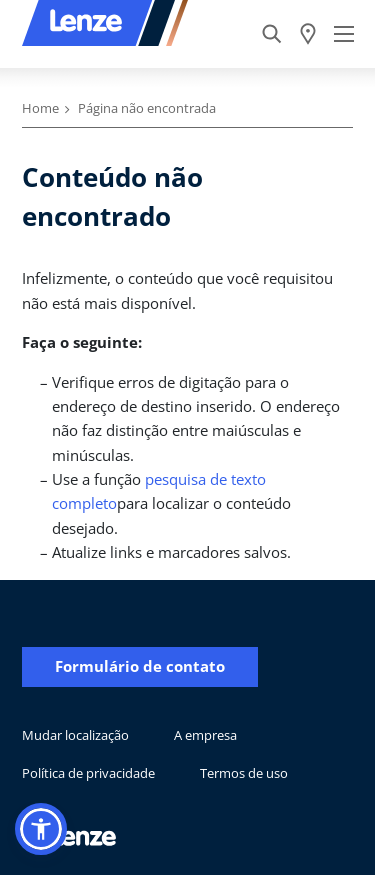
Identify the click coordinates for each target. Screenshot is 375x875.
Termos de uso (244, 773)
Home (40, 108)
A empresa (205, 735)
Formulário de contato (140, 666)
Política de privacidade (88, 773)
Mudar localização (75, 735)
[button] (41, 829)
